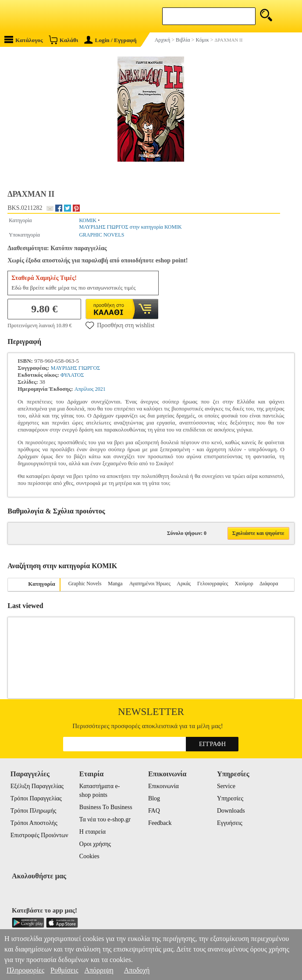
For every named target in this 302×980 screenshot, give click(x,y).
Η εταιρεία (92, 832)
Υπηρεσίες (230, 798)
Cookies (89, 856)
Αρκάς (184, 584)
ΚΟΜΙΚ (88, 220)
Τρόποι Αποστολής (34, 823)
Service (226, 786)
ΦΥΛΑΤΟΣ (72, 375)
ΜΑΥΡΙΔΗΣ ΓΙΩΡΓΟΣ (75, 368)
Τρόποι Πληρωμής (34, 811)
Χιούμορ (244, 584)
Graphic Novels (85, 584)
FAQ (154, 811)
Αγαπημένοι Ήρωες (150, 584)
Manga (115, 584)
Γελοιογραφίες (213, 584)
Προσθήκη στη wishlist (120, 325)
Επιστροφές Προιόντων (39, 835)
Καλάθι (63, 40)
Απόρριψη (99, 970)
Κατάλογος (24, 40)
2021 (100, 389)
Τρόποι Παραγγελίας (36, 798)
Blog (154, 798)
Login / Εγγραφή (110, 40)
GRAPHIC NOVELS (101, 235)
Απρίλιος (84, 389)
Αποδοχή (137, 970)
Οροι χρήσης (95, 844)
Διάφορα (269, 584)
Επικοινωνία (163, 786)
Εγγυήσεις (230, 823)
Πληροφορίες (25, 970)
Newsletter (151, 712)
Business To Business (106, 807)
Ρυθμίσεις (64, 970)
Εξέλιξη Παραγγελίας (37, 786)
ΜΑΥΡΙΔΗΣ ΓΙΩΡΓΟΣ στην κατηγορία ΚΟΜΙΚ (130, 227)
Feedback (160, 823)
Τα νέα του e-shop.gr (105, 819)
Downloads (231, 811)
